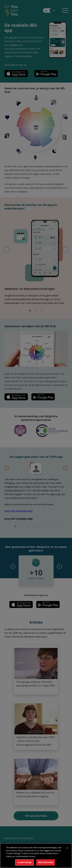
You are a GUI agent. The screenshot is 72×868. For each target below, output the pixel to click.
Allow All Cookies (46, 862)
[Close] (67, 848)
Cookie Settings (25, 862)
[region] (36, 856)
